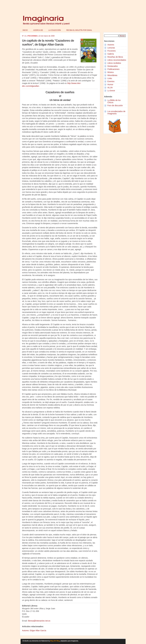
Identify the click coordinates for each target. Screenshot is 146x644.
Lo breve (111, 91)
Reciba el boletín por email (79, 30)
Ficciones (112, 51)
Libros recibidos (114, 63)
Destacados (113, 66)
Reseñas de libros (115, 57)
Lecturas (111, 48)
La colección (55, 30)
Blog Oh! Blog (55, 641)
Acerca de (38, 30)
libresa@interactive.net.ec (39, 621)
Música (111, 72)
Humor (110, 84)
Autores (111, 45)
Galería (111, 54)
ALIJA (110, 88)
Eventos (111, 81)
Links (110, 78)
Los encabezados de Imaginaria (116, 112)
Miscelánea (112, 75)
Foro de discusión (115, 106)
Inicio (25, 30)
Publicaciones (113, 69)
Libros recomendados (117, 60)
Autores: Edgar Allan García (34, 630)
